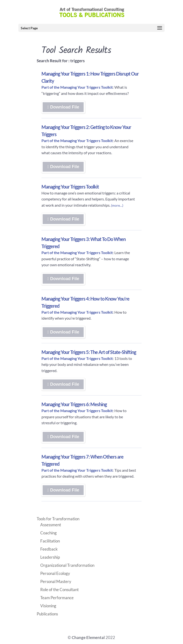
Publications (47, 614)
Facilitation (50, 541)
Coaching (48, 533)
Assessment (51, 525)
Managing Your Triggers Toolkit (70, 187)
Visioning (48, 606)
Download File (80, 108)
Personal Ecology (55, 573)
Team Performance (57, 598)
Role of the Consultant (59, 590)
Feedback (49, 549)
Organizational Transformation (67, 565)
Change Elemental (88, 637)
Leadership (50, 557)
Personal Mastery (56, 581)
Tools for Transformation (58, 519)
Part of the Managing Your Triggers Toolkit (77, 87)
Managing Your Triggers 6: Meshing (74, 404)
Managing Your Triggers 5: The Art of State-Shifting (89, 352)
